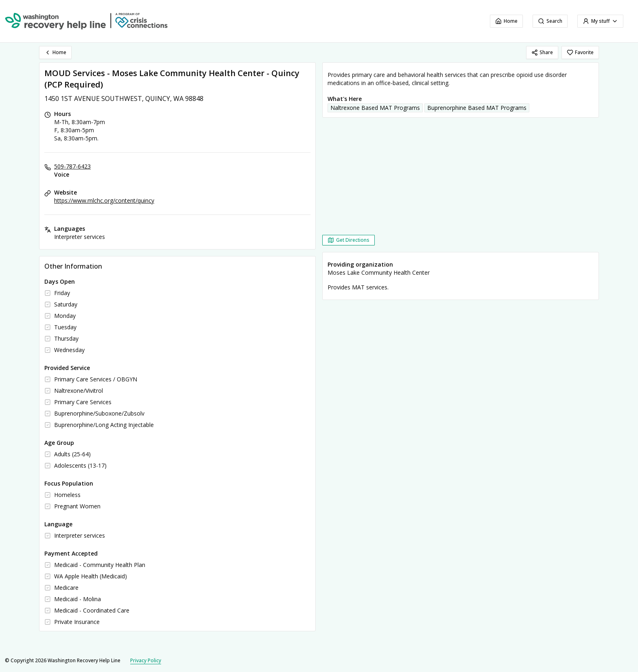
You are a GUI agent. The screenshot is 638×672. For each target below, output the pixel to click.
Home (506, 21)
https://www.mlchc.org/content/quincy (104, 200)
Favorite (580, 52)
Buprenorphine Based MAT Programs (477, 108)
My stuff (600, 21)
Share (542, 52)
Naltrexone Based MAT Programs (375, 108)
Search (550, 21)
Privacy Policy (146, 660)
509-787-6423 (72, 166)
